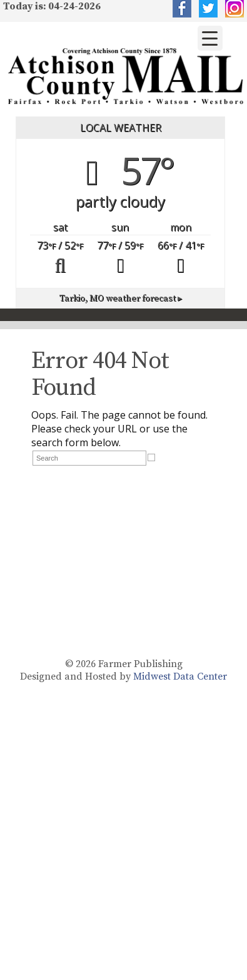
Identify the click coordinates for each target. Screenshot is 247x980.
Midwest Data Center (180, 676)
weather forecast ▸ (121, 299)
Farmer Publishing (140, 664)
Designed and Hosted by (77, 676)
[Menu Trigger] (210, 38)
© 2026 (80, 664)
